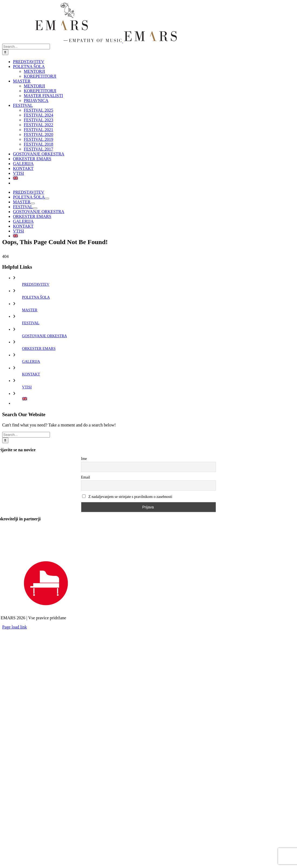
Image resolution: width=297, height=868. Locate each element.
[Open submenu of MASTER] (33, 203)
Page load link (15, 627)
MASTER (30, 310)
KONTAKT (31, 374)
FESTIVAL (31, 323)
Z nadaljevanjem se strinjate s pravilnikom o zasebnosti (127, 497)
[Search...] (26, 47)
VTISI (27, 387)
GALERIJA (31, 362)
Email (85, 477)
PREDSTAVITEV (36, 284)
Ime (84, 459)
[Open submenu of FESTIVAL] (35, 208)
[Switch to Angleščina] (154, 178)
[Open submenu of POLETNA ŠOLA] (47, 199)
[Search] (5, 52)
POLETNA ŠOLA (36, 297)
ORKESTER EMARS (39, 349)
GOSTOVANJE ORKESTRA (45, 336)
